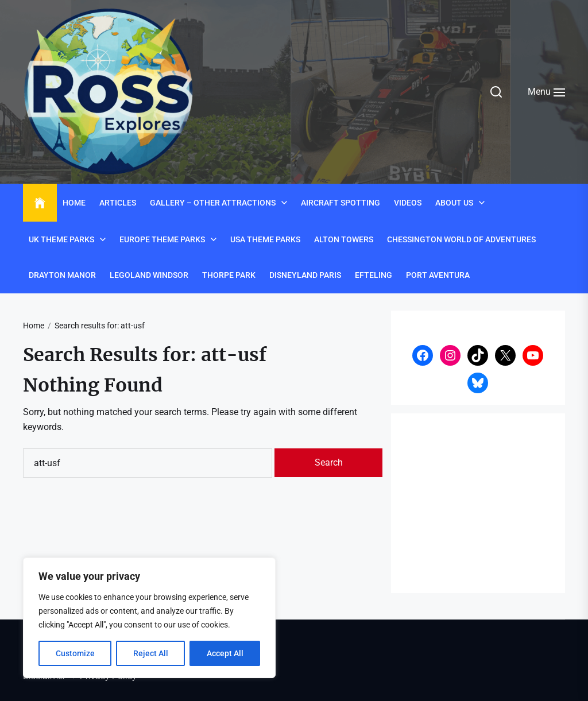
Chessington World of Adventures (461, 239)
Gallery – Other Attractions (213, 203)
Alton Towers (344, 239)
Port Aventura (438, 275)
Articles (118, 203)
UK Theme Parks (61, 239)
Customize (75, 653)
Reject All (151, 653)
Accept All (225, 653)
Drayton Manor (62, 275)
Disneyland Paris (305, 275)
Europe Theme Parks (162, 239)
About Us (454, 203)
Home (74, 203)
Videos (408, 203)
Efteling (374, 275)
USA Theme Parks (265, 239)
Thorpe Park (229, 275)
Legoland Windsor (149, 275)
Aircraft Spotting (341, 203)
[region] (149, 618)
